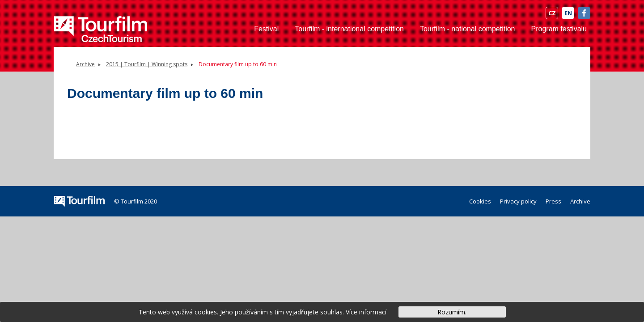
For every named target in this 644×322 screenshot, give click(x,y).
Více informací (366, 312)
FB (584, 13)
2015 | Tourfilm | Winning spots (147, 64)
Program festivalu (559, 29)
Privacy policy (518, 201)
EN (568, 13)
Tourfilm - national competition (468, 29)
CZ (552, 13)
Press (553, 201)
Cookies (480, 201)
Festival (266, 29)
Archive (85, 64)
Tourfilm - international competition (349, 29)
